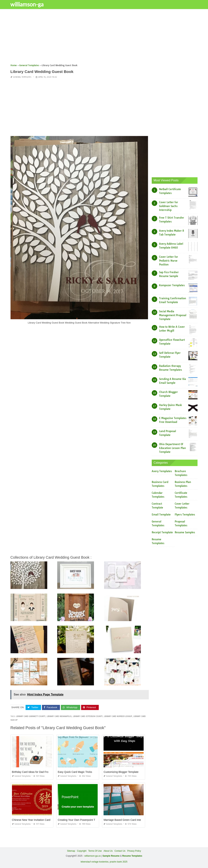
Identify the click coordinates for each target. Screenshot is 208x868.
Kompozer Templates (172, 285)
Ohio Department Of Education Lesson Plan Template (173, 448)
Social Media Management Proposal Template (173, 315)
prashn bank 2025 (119, 862)
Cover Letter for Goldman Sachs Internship (169, 206)
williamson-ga (29, 4)
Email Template (161, 515)
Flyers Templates (185, 515)
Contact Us (120, 851)
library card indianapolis (59, 716)
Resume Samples (185, 532)
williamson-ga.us (93, 856)
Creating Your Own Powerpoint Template (81, 820)
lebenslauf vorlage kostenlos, (95, 862)
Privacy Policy (134, 851)
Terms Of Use (95, 851)
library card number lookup (118, 716)
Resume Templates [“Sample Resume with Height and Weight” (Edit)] (132, 856)
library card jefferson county (88, 716)
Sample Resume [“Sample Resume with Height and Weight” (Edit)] (111, 856)
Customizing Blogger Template (121, 772)
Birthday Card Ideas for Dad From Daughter (37, 772)
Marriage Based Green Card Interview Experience (132, 820)
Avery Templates (162, 471)
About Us (108, 851)
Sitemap (71, 851)
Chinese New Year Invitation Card (31, 820)
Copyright (82, 851)
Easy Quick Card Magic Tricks (75, 772)
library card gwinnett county (31, 716)
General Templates (22, 77)
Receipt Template (162, 532)
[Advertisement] (104, 38)
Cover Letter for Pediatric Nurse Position (169, 261)
